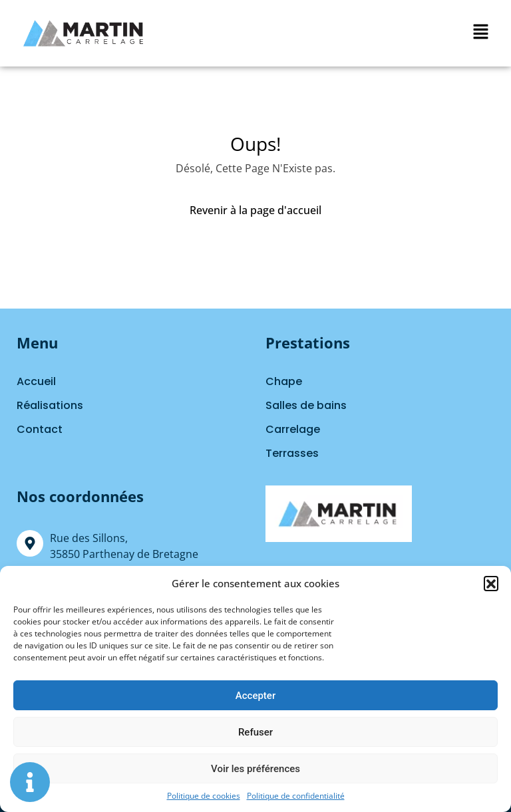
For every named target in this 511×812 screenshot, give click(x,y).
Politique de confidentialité (296, 796)
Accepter (255, 696)
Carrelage (293, 429)
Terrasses (292, 453)
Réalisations (50, 405)
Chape (284, 381)
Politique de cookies (204, 796)
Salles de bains (306, 405)
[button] (491, 583)
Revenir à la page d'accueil (255, 210)
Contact (40, 429)
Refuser (255, 732)
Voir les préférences (255, 769)
